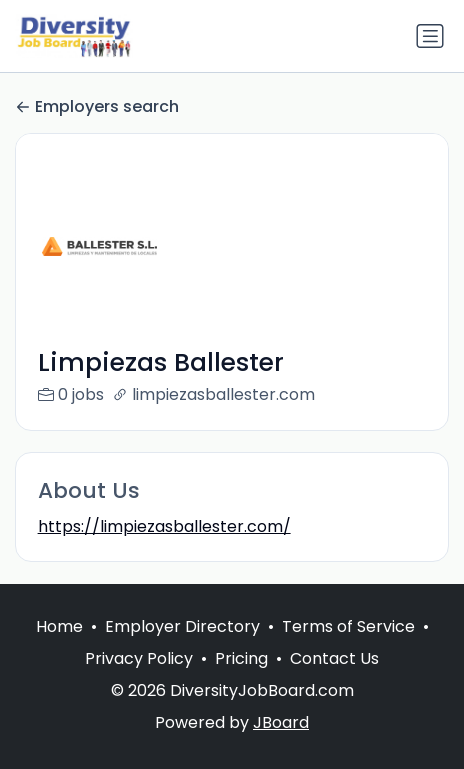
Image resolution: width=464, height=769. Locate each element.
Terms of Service (348, 647)
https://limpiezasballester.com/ (164, 526)
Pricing (241, 679)
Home (59, 647)
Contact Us (334, 679)
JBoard (281, 743)
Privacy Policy (139, 679)
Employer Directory (182, 647)
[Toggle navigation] (430, 36)
